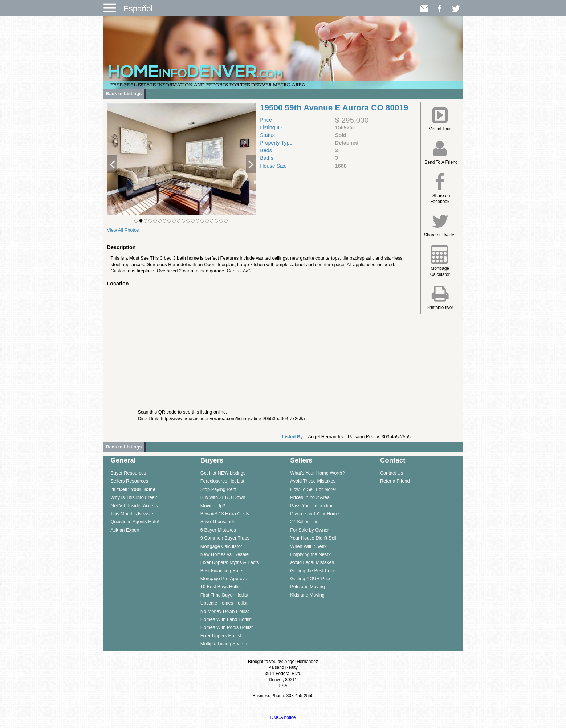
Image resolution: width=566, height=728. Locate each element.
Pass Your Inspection (312, 506)
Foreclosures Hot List (222, 481)
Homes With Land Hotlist (226, 619)
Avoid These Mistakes (313, 481)
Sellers (301, 460)
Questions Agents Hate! (135, 522)
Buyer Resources (128, 473)
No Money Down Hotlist (225, 611)
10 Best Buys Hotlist (221, 587)
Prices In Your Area (310, 497)
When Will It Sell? (308, 546)
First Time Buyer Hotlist (224, 595)
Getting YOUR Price (311, 579)
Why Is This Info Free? (134, 497)
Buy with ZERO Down (223, 497)
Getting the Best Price (313, 571)
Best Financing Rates (223, 571)
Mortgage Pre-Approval (224, 579)
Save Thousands (218, 522)
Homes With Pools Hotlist (227, 627)
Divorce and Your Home (315, 514)
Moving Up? (213, 506)
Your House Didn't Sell (313, 538)
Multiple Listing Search (224, 644)
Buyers (212, 460)
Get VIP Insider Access (134, 506)
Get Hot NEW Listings (223, 473)
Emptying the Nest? (310, 554)
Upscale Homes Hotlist (224, 603)
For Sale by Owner (310, 530)
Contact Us (392, 473)
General (123, 460)
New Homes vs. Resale (225, 554)
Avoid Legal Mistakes (312, 562)
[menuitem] (148, 473)
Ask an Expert (125, 530)
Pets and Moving (307, 587)
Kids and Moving (307, 595)
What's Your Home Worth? (317, 473)
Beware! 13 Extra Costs (225, 514)
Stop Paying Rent (219, 489)
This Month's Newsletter (135, 514)
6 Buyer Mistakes (218, 530)
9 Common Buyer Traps (225, 538)
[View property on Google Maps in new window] (257, 344)
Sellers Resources (129, 481)
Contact (393, 460)
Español (138, 9)
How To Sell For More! (313, 489)
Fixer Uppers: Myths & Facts (230, 562)
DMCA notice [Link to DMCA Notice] (283, 717)
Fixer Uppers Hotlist (221, 636)
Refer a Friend (395, 481)
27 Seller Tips (304, 522)
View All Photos (123, 230)
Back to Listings (124, 93)
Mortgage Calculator (221, 546)
